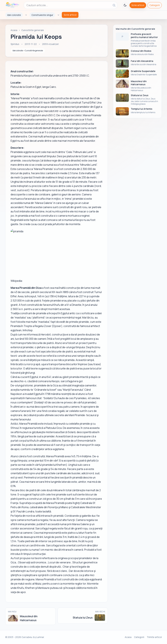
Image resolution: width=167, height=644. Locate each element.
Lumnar (40, 637)
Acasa (14, 30)
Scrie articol (138, 5)
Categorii (155, 5)
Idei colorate (14, 15)
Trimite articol (154, 637)
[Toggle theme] (125, 5)
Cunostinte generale (33, 30)
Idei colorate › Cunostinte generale (28, 51)
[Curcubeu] (12, 5)
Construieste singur (42, 15)
